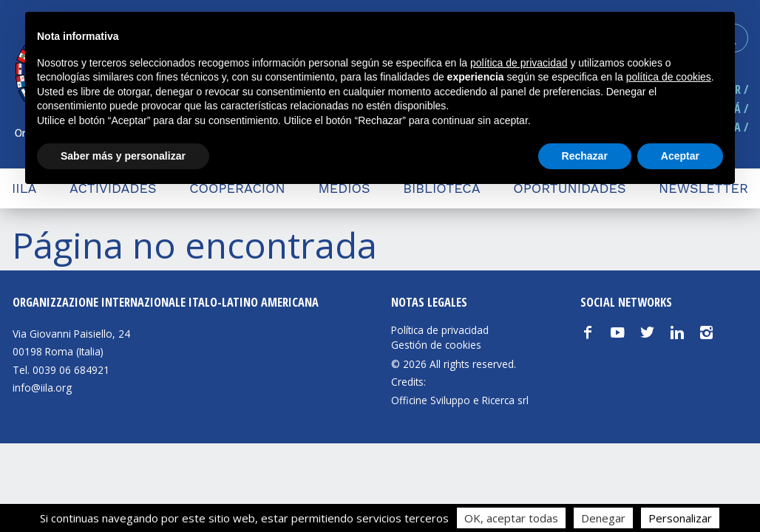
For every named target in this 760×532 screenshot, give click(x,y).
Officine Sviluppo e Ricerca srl (460, 400)
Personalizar (680, 518)
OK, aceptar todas (511, 518)
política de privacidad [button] (519, 63)
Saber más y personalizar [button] (123, 156)
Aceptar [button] (680, 156)
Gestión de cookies (436, 345)
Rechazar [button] (585, 156)
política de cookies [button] (669, 77)
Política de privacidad (440, 330)
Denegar (603, 518)
